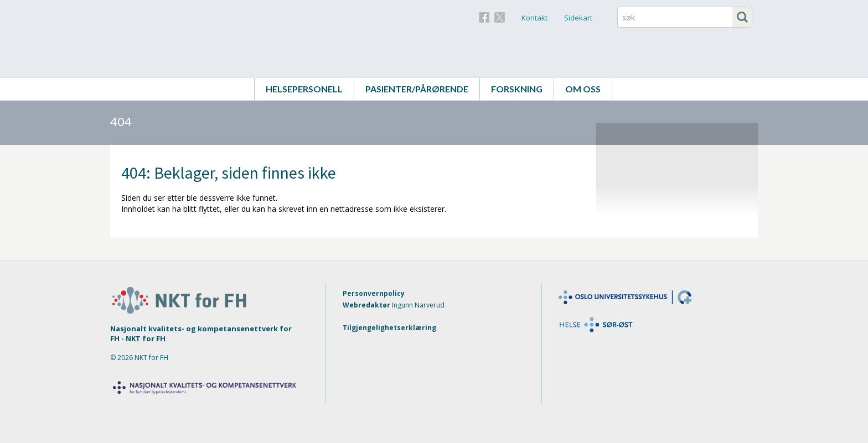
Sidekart (578, 18)
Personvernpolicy (374, 293)
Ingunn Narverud (418, 305)
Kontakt (534, 18)
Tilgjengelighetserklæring (389, 328)
